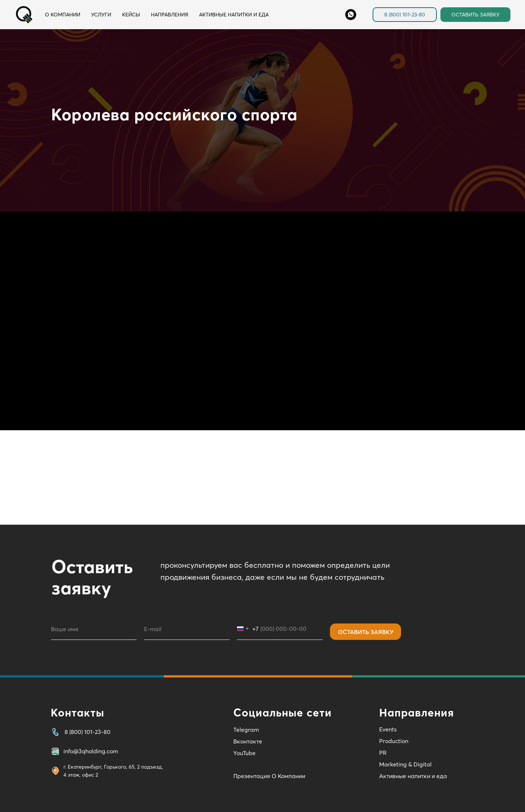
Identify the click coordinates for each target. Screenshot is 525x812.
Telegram (246, 730)
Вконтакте (248, 741)
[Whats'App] (351, 15)
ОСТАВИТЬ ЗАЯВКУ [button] (475, 15)
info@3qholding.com (91, 751)
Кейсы (131, 15)
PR (383, 753)
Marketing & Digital (405, 764)
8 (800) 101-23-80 (405, 15)
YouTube (244, 753)
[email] (187, 629)
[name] (94, 629)
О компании (63, 15)
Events (388, 729)
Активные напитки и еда (234, 15)
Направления (170, 15)
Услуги (101, 15)
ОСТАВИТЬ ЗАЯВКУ (366, 632)
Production (394, 741)
